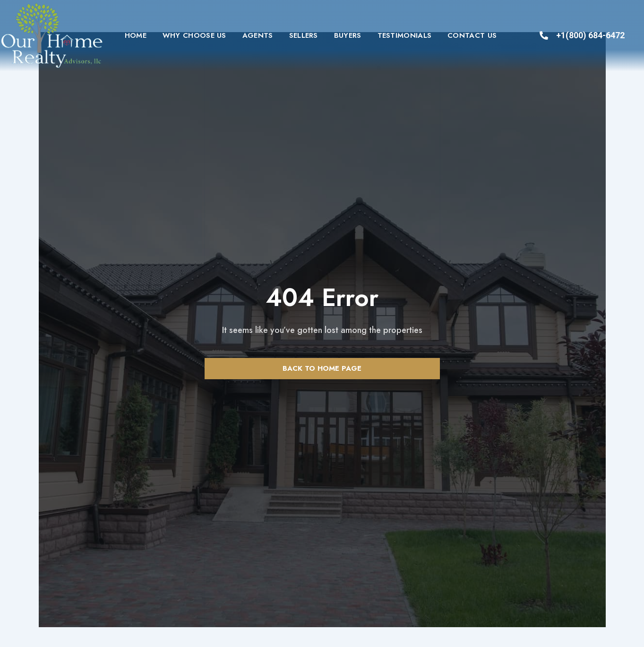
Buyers (348, 35)
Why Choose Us (194, 35)
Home (136, 35)
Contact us (472, 35)
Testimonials (405, 35)
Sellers (304, 35)
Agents (258, 35)
